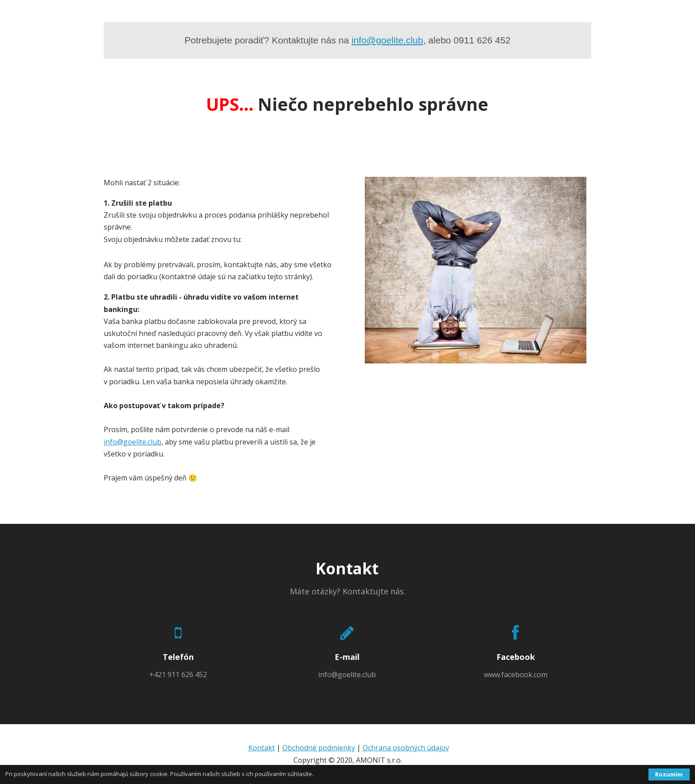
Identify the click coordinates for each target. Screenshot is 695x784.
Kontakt (262, 748)
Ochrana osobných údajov (406, 748)
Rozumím (669, 774)
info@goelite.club (387, 40)
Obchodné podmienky (319, 748)
